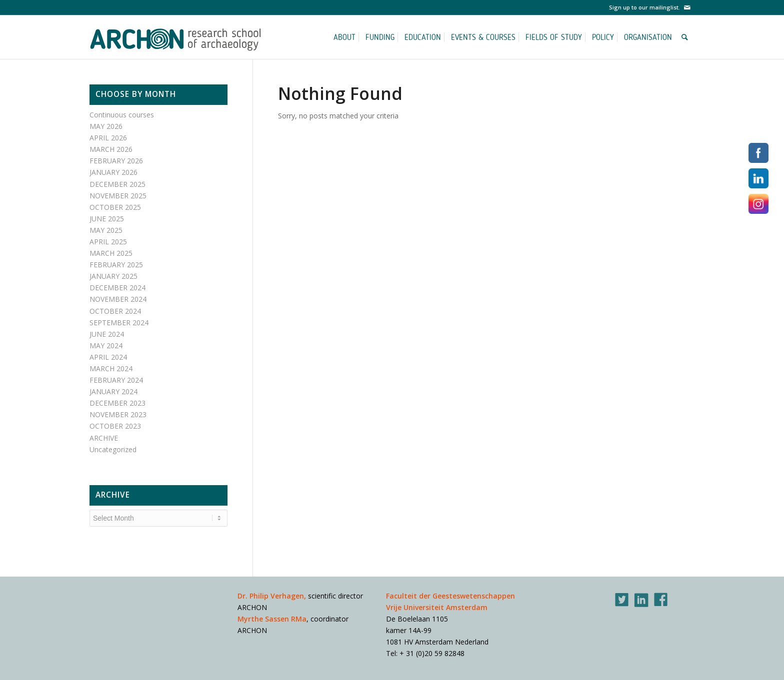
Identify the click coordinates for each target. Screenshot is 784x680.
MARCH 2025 (111, 253)
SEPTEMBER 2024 (119, 323)
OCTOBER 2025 (115, 207)
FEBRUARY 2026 (116, 161)
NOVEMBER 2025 (118, 196)
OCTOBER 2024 (115, 311)
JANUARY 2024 (113, 391)
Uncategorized (113, 449)
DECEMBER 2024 (117, 288)
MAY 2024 (106, 345)
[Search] (686, 37)
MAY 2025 (106, 230)
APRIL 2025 (108, 242)
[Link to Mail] (687, 7)
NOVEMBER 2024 (118, 299)
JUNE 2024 (107, 334)
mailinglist (664, 7)
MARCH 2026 (111, 149)
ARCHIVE (104, 438)
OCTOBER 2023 (115, 426)
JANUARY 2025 (113, 276)
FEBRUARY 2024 (116, 380)
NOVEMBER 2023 (118, 414)
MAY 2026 (106, 126)
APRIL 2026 (108, 138)
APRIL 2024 (108, 357)
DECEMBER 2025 (117, 184)
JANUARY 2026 (113, 172)
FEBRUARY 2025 (116, 265)
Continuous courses (122, 115)
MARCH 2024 (111, 368)
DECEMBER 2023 (117, 403)
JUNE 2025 (107, 219)
